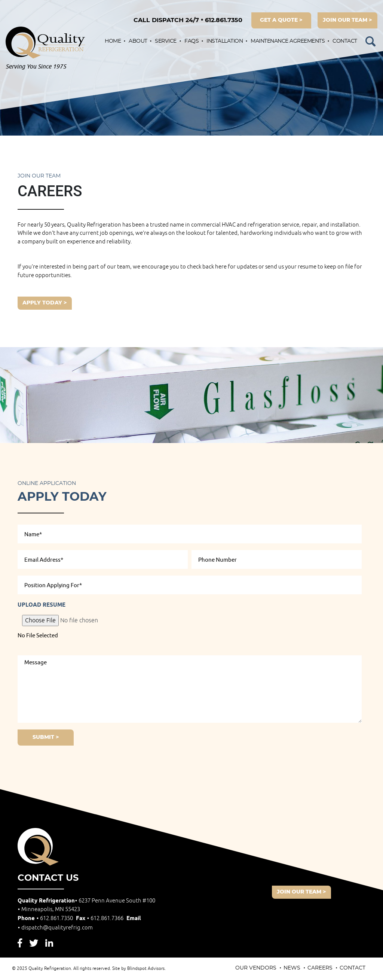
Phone (46, 919)
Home (113, 41)
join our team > (347, 20)
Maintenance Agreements (288, 41)
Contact (345, 41)
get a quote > (281, 20)
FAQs (191, 41)
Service (166, 41)
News (292, 968)
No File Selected (38, 635)
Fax (100, 919)
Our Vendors (256, 968)
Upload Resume (42, 605)
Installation (225, 41)
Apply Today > (45, 303)
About (138, 41)
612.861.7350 (188, 20)
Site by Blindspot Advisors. (139, 969)
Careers (320, 968)
